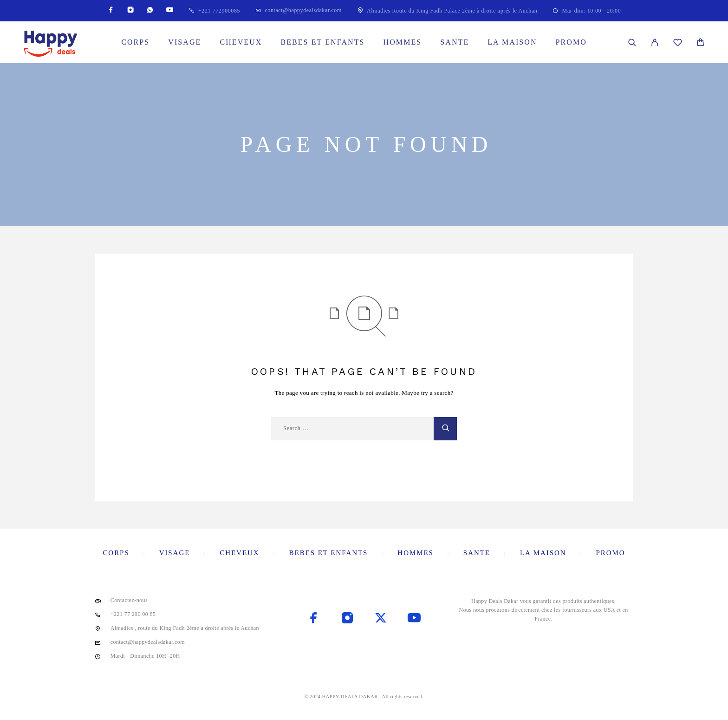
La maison (512, 42)
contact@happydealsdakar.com (303, 10)
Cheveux (241, 42)
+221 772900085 (219, 11)
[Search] (632, 43)
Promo (571, 42)
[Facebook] (111, 10)
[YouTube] (169, 10)
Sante (455, 42)
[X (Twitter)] (381, 619)
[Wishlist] (678, 44)
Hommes (403, 42)
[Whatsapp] (150, 10)
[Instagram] (130, 10)
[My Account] (655, 43)
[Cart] (700, 43)
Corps (135, 42)
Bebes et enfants (322, 42)
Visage (185, 42)
